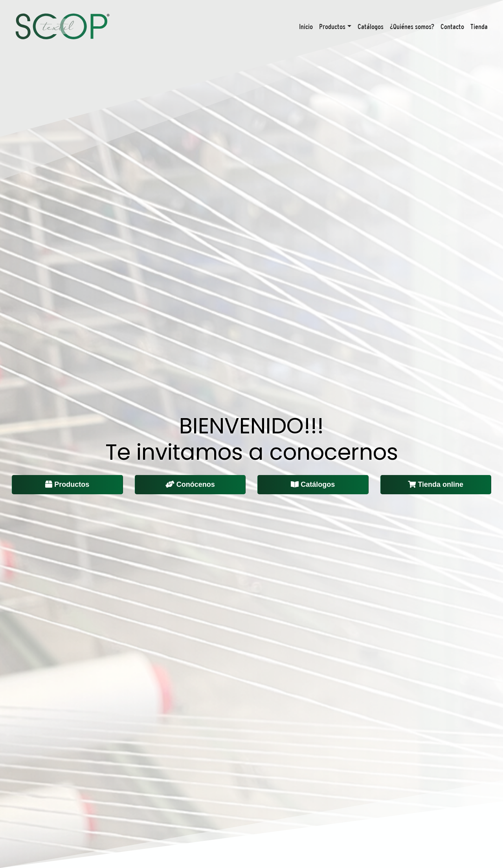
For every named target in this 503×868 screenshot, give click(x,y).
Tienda (479, 26)
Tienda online (436, 484)
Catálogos (371, 26)
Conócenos (190, 484)
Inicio (306, 26)
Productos (332, 26)
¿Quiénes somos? (412, 26)
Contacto (452, 26)
